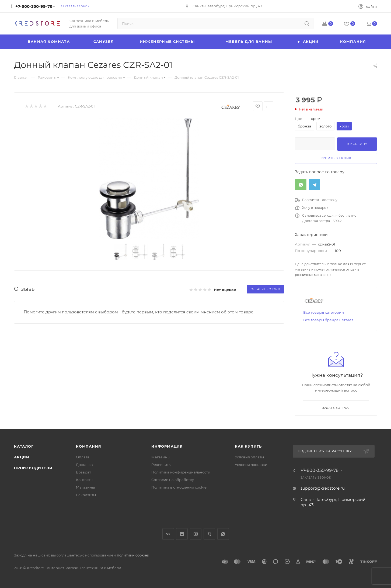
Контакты (85, 480)
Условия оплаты (249, 457)
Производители (33, 468)
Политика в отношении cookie (179, 487)
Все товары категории (324, 312)
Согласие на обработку (173, 480)
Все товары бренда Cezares (328, 320)
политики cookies (133, 555)
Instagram (196, 534)
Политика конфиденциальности (181, 472)
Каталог (24, 446)
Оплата (83, 457)
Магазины (85, 487)
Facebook (182, 534)
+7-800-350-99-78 (34, 6)
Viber (209, 534)
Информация (167, 446)
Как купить (248, 446)
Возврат (83, 472)
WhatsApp (223, 534)
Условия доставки (251, 465)
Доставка (84, 465)
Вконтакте (168, 534)
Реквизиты (86, 495)
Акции (22, 457)
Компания (88, 446)
